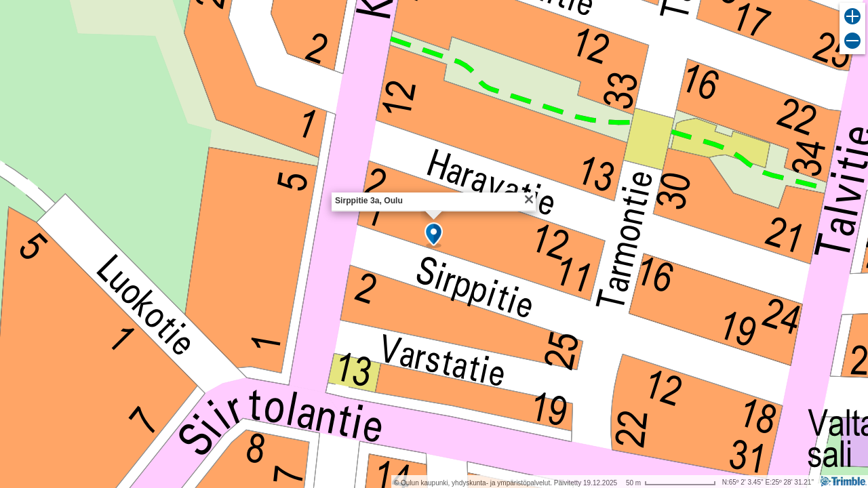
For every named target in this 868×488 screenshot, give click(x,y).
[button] (434, 235)
